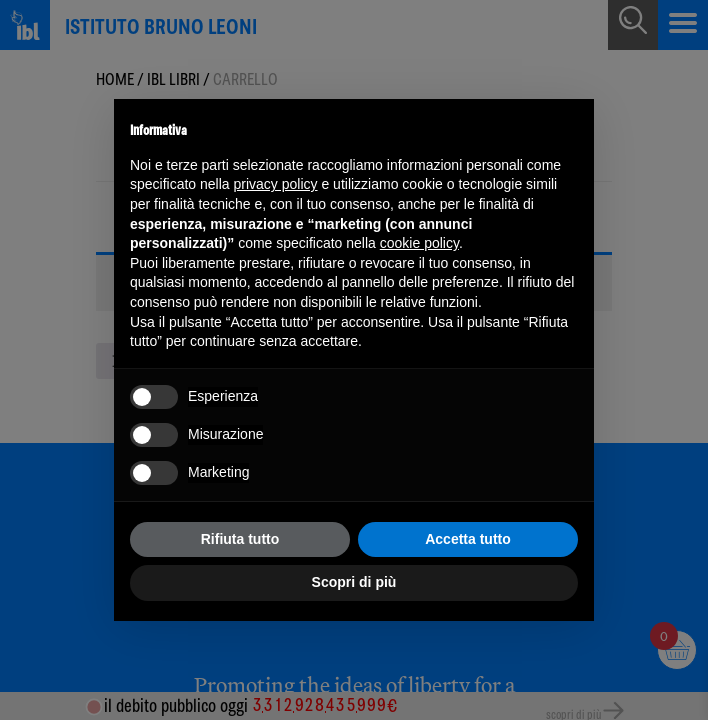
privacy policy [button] (276, 184)
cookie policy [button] (419, 243)
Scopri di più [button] (354, 582)
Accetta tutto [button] (468, 539)
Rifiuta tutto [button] (240, 539)
